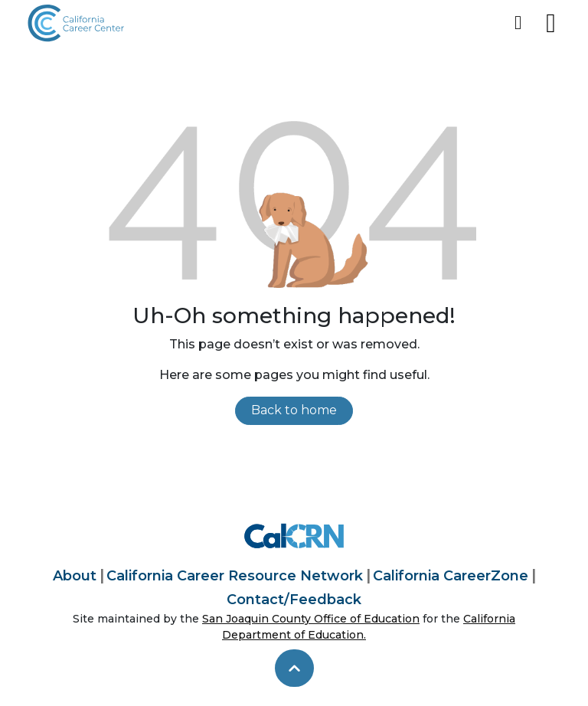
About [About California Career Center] (75, 576)
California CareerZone (451, 576)
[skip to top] (294, 668)
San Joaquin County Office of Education (311, 619)
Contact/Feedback (294, 600)
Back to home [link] (294, 410)
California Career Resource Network (235, 576)
